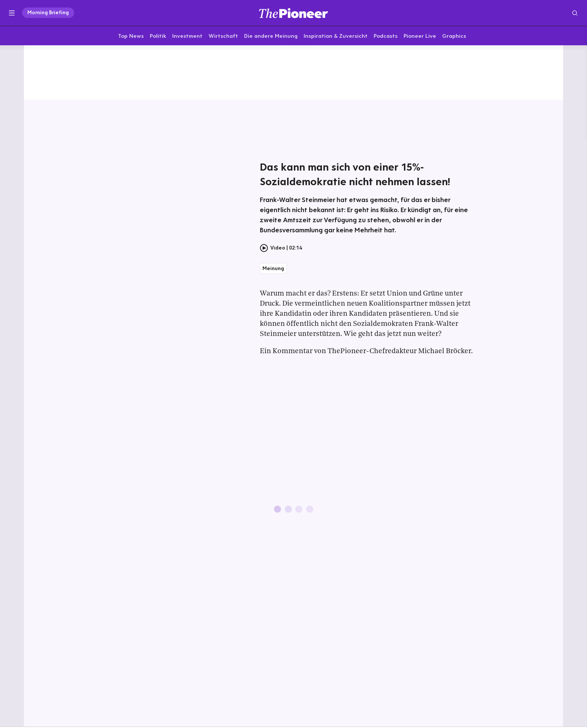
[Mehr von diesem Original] (293, 73)
